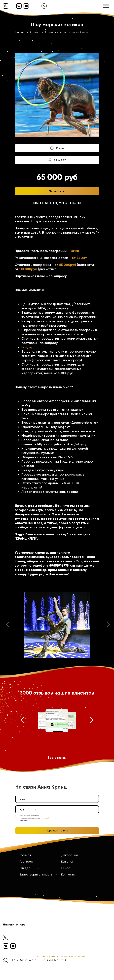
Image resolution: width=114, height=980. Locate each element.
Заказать (57, 191)
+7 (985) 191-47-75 (24, 960)
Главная (25, 855)
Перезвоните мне (57, 831)
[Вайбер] (6, 6)
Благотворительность (36, 874)
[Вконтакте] (19, 6)
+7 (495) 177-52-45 (55, 960)
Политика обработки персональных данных (60, 957)
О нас (66, 868)
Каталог (67, 861)
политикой (45, 818)
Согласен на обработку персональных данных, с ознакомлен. (34, 818)
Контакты (68, 874)
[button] (22, 721)
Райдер (27, 347)
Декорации (70, 855)
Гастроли (26, 861)
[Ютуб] (26, 6)
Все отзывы (57, 758)
